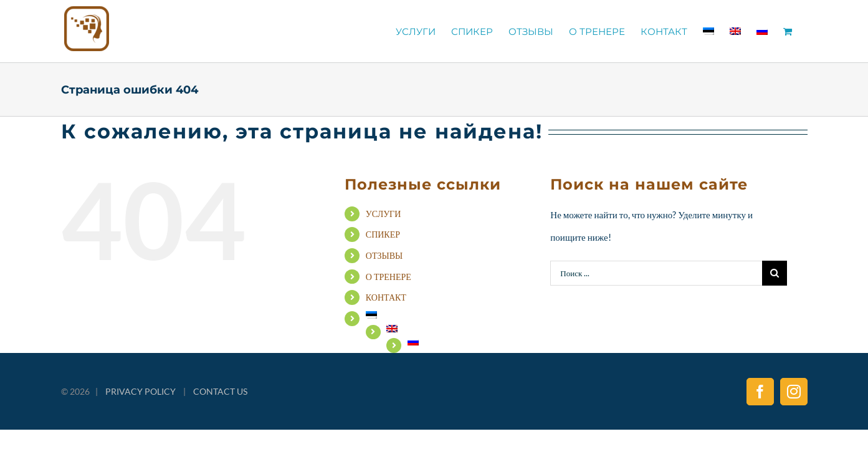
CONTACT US (220, 391)
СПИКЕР (383, 234)
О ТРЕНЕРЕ (389, 277)
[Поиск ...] (656, 273)
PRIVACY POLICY (141, 391)
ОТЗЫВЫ (384, 255)
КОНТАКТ (386, 297)
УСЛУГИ (384, 214)
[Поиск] (775, 273)
